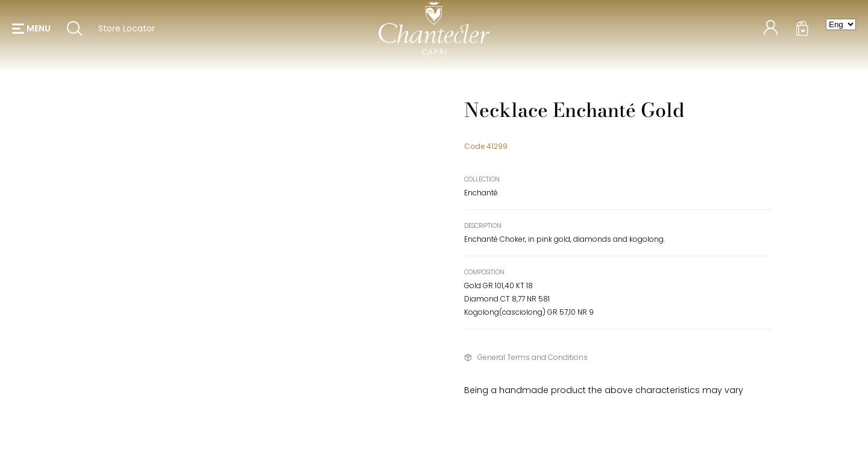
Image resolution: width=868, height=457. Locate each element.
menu (39, 30)
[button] (31, 30)
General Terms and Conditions (533, 357)
